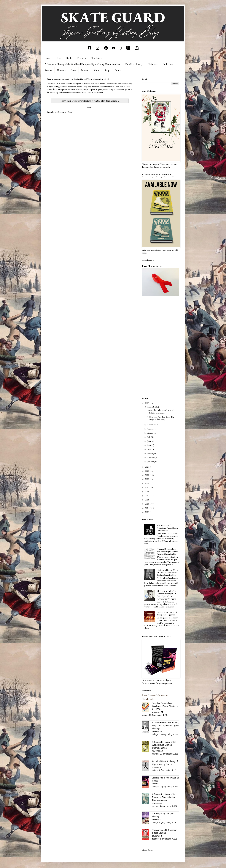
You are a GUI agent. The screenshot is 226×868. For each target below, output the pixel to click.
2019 (147, 487)
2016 (147, 500)
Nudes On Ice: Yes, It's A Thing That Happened (167, 614)
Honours (61, 70)
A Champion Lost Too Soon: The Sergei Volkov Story (161, 418)
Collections (168, 64)
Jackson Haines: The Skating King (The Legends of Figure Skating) (165, 726)
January (151, 462)
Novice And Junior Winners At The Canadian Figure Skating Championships (168, 573)
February (151, 458)
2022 (147, 475)
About (96, 70)
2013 (147, 512)
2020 (147, 483)
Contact (119, 70)
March (150, 453)
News (58, 58)
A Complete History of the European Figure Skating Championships (164, 797)
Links (73, 70)
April (150, 449)
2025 (147, 403)
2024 (147, 467)
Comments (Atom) (65, 112)
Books (69, 58)
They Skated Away (134, 64)
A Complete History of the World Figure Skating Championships (164, 745)
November (152, 425)
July (149, 437)
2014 (147, 508)
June (150, 441)
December (152, 407)
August (151, 433)
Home (48, 58)
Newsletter (96, 58)
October (151, 429)
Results (48, 70)
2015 (147, 504)
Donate (85, 70)
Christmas (153, 64)
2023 (147, 471)
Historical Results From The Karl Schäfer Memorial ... (160, 411)
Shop (107, 70)
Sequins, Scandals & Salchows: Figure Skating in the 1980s (165, 706)
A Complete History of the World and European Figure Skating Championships (82, 64)
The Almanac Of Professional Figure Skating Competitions (167, 528)
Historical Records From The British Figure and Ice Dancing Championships (167, 552)
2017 (147, 496)
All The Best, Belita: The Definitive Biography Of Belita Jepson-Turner (167, 594)
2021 (147, 479)
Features (82, 58)
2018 (147, 491)
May (149, 445)
